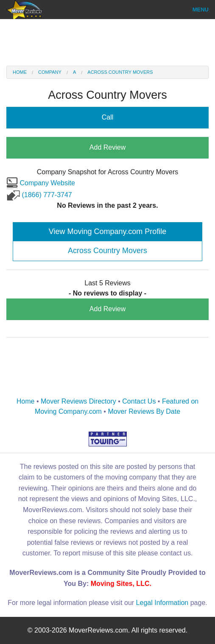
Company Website (41, 183)
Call (108, 117)
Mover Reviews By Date (144, 411)
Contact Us (139, 401)
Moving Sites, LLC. (121, 584)
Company (50, 72)
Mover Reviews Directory (78, 401)
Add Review (107, 147)
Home (20, 72)
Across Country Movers (120, 72)
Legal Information (162, 603)
